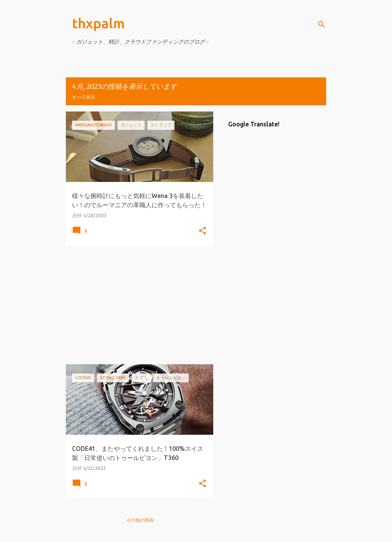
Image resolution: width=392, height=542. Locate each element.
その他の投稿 (140, 520)
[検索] (322, 25)
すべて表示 (83, 97)
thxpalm (98, 23)
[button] (203, 231)
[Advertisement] (137, 305)
